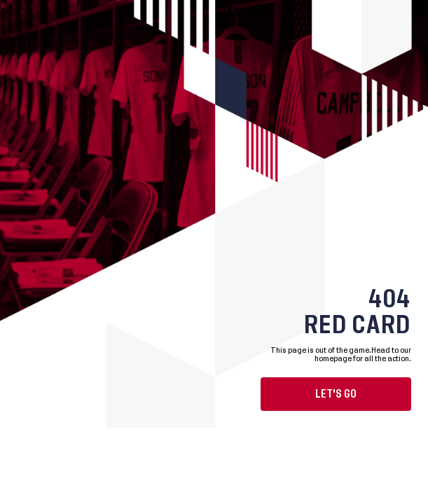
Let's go (336, 394)
